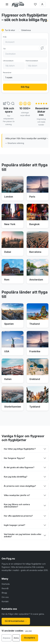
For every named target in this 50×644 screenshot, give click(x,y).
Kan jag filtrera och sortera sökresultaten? (17, 506)
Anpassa (7, 638)
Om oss (5, 597)
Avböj (16, 638)
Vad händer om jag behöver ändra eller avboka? (23, 535)
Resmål (5, 588)
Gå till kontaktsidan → (16, 621)
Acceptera (30, 638)
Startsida (6, 584)
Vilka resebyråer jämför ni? (17, 495)
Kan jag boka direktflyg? (16, 477)
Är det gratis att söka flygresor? (19, 467)
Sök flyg (25, 87)
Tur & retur (10, 30)
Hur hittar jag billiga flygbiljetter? (20, 449)
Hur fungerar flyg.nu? (14, 458)
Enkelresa (26, 30)
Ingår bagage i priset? (15, 525)
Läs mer (28, 631)
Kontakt (5, 601)
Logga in (42, 4)
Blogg (4, 593)
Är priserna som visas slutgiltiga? (20, 486)
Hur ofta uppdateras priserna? (18, 516)
